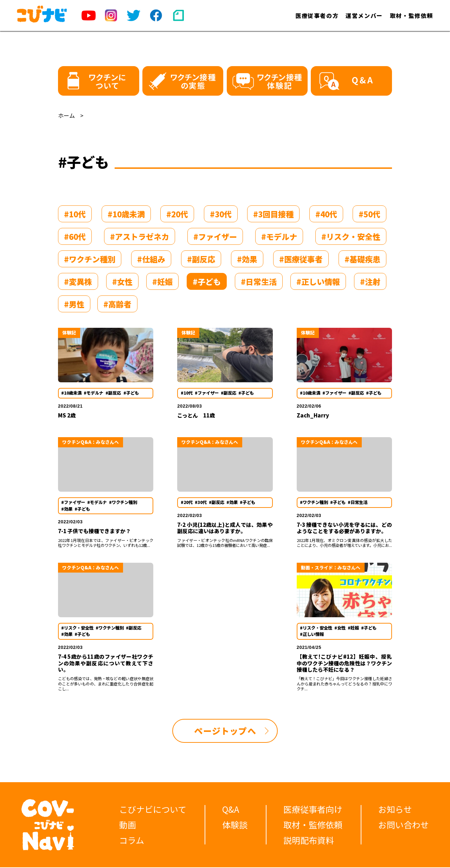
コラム (132, 841)
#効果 (247, 259)
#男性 (74, 304)
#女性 (122, 281)
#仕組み (151, 259)
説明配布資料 (309, 841)
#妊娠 (162, 281)
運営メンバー (364, 15)
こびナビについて (153, 810)
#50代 (369, 214)
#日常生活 (259, 281)
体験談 (235, 825)
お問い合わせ (404, 825)
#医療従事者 (301, 259)
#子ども (207, 281)
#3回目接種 (273, 214)
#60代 (75, 236)
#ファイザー (215, 236)
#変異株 (78, 281)
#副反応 (201, 259)
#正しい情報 (318, 281)
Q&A (231, 810)
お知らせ (395, 810)
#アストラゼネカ (140, 236)
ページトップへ (225, 731)
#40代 (326, 214)
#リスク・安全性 (351, 236)
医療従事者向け (313, 810)
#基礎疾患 (362, 259)
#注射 (370, 281)
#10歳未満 (126, 214)
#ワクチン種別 (90, 259)
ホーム (66, 115)
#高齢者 (117, 304)
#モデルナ (279, 236)
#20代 (177, 214)
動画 (128, 825)
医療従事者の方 (317, 15)
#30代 (221, 214)
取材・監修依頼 (412, 15)
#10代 (75, 214)
